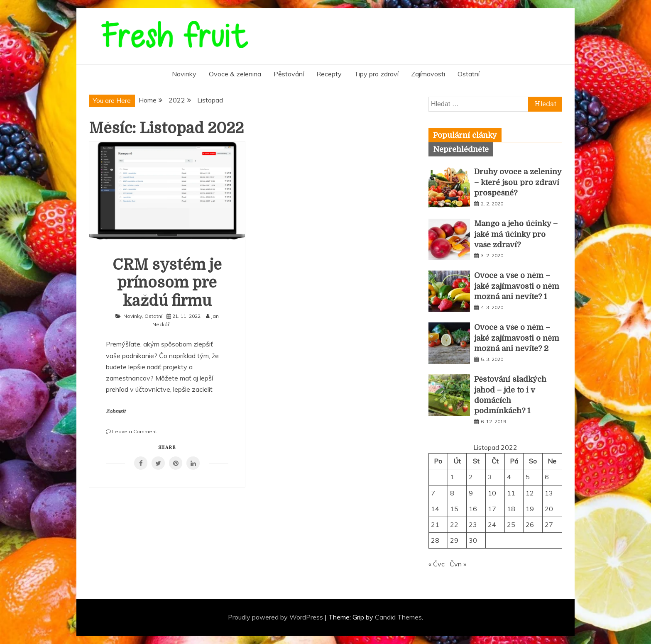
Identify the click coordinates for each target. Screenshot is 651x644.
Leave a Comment (135, 431)
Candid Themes (398, 617)
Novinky (184, 74)
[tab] (465, 135)
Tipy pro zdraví (376, 74)
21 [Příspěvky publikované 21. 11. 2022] (435, 524)
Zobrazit (116, 412)
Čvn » (458, 564)
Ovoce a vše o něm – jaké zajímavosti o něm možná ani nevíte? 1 (517, 286)
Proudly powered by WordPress (276, 617)
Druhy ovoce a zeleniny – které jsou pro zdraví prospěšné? (518, 182)
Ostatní (469, 74)
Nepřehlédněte (461, 149)
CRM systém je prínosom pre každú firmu (167, 283)
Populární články (465, 135)
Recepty (329, 74)
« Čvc (437, 564)
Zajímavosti (428, 74)
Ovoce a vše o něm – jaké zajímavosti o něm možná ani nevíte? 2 (517, 338)
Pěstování (289, 74)
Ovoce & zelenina (235, 74)
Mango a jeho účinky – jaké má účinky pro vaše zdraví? (516, 234)
